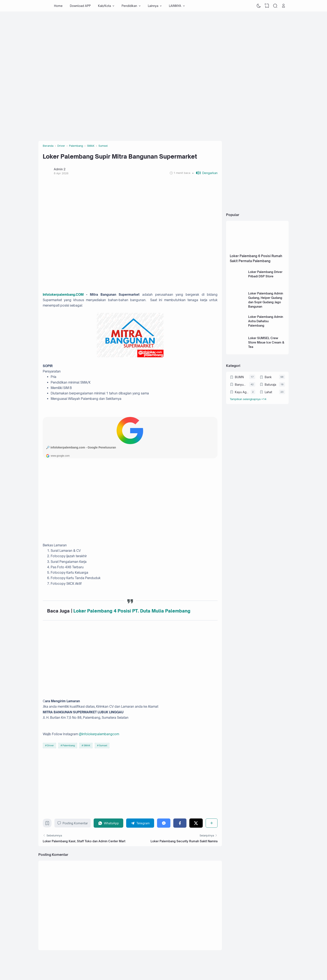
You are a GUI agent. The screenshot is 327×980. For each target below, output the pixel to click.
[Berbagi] (212, 823)
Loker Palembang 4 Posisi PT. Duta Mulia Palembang (132, 611)
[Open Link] (283, 6)
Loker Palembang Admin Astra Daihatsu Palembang (266, 321)
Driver (50, 745)
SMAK (87, 745)
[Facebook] (180, 823)
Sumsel (103, 745)
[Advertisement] (163, 45)
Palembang (69, 745)
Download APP (80, 6)
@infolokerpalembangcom (99, 734)
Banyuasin (241, 385)
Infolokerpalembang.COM (63, 295)
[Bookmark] (47, 824)
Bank (268, 377)
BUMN (239, 377)
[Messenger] (164, 823)
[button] (205, 173)
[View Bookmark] (267, 6)
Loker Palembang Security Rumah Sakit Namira (184, 841)
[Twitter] (196, 823)
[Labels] (257, 399)
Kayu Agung (242, 392)
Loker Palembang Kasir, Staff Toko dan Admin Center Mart (84, 841)
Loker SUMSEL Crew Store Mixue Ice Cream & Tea (266, 342)
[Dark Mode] (259, 6)
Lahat (268, 392)
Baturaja (270, 385)
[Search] (275, 6)
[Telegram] (140, 823)
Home (58, 6)
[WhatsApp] (108, 823)
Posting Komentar (73, 823)
